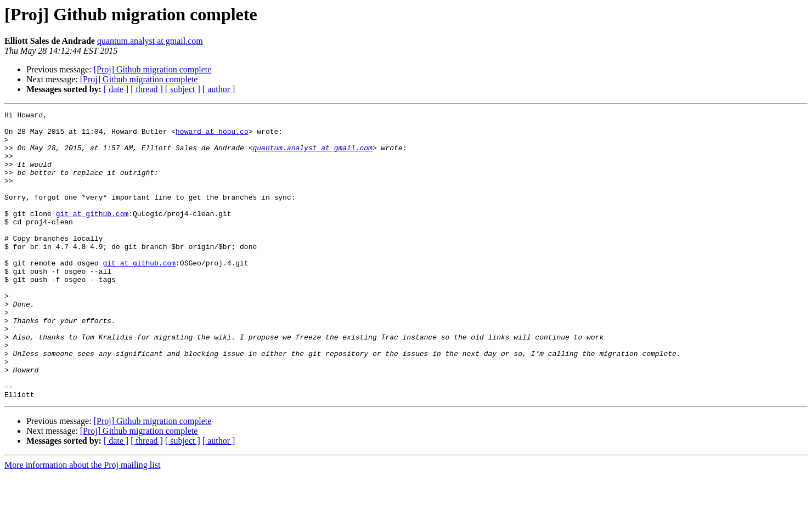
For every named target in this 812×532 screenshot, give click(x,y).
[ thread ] (147, 89)
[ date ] (116, 89)
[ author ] (219, 89)
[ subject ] (183, 89)
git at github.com (92, 235)
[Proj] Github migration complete (153, 69)
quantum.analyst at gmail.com (150, 41)
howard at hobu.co (212, 136)
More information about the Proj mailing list (82, 522)
